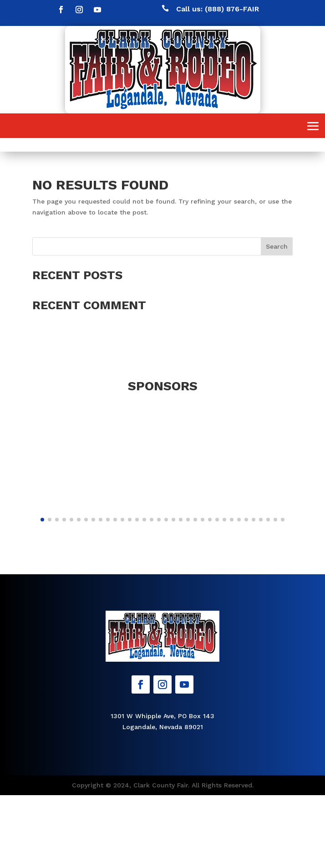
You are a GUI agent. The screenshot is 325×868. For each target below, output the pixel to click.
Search (277, 246)
